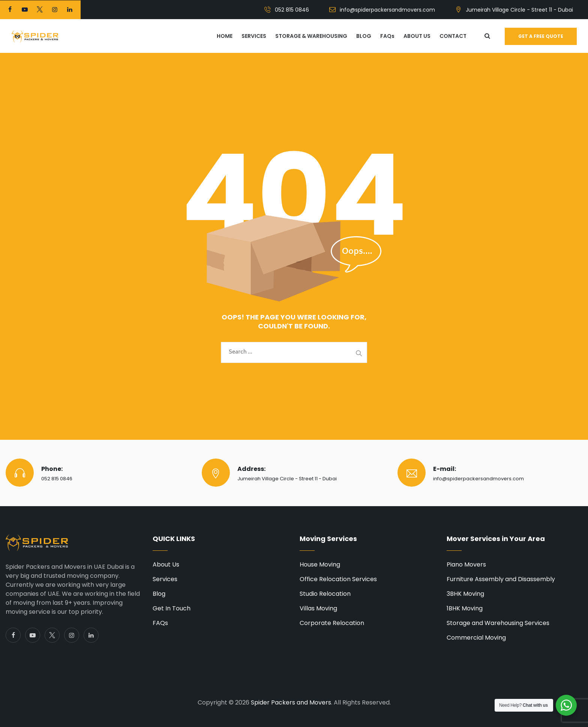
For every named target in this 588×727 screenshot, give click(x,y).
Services (165, 579)
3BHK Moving (465, 594)
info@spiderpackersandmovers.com (387, 10)
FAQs (387, 36)
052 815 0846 (292, 10)
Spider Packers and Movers (291, 702)
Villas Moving (318, 608)
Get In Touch (172, 608)
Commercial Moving (476, 638)
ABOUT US (417, 36)
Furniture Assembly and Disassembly (501, 579)
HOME (225, 36)
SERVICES (254, 36)
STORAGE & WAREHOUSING (311, 36)
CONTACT (453, 36)
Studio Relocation (325, 594)
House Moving (320, 564)
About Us (166, 564)
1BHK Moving (465, 608)
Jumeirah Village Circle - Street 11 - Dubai (519, 10)
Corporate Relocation (332, 623)
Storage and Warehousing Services (498, 623)
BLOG (364, 36)
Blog (159, 594)
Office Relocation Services (338, 579)
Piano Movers (466, 564)
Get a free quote (541, 36)
